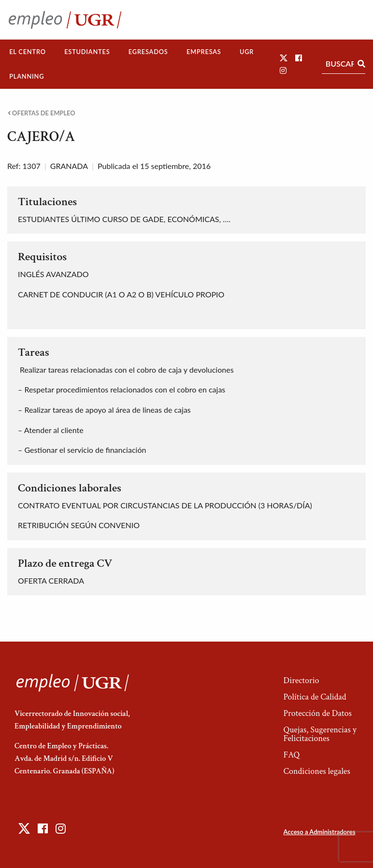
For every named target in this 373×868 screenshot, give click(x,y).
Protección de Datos (317, 713)
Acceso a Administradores (319, 832)
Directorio (301, 680)
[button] (284, 58)
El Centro (28, 52)
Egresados (148, 52)
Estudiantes (87, 52)
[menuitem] (28, 52)
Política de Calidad (315, 697)
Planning (27, 76)
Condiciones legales (316, 771)
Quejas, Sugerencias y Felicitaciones (320, 734)
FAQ (291, 755)
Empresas (204, 52)
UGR (247, 52)
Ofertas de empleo (42, 113)
